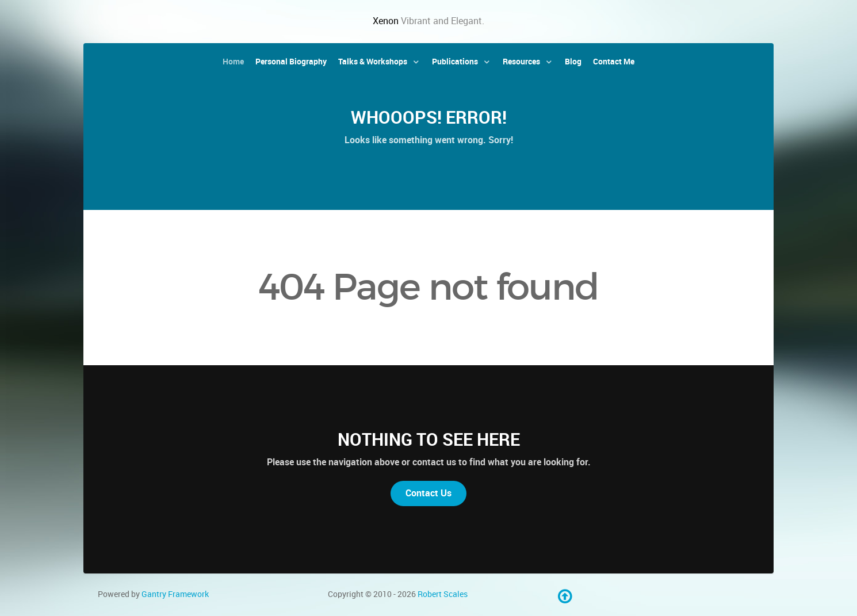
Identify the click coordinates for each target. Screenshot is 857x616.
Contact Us (428, 493)
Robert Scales (443, 594)
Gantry (175, 594)
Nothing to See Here (429, 439)
